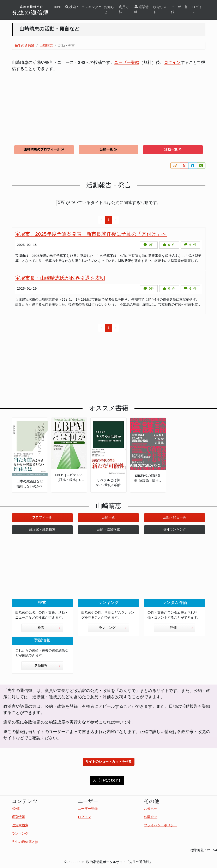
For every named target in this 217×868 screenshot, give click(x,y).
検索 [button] (71, 7)
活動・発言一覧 (175, 518)
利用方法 (124, 10)
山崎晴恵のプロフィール (44, 150)
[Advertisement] (109, 105)
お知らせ (109, 10)
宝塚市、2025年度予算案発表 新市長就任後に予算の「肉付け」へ (91, 234)
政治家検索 (20, 826)
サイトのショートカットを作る (109, 762)
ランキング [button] (90, 7)
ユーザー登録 (179, 10)
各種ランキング (175, 530)
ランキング (113, 628)
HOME (58, 7)
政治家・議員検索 (42, 530)
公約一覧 (108, 150)
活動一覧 (173, 150)
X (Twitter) (107, 780)
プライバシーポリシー (161, 826)
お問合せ (151, 817)
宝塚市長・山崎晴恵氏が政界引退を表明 (60, 278)
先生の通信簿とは (25, 842)
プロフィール (42, 518)
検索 (49, 628)
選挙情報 (141, 10)
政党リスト (160, 10)
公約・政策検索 (108, 530)
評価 (182, 628)
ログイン (197, 10)
